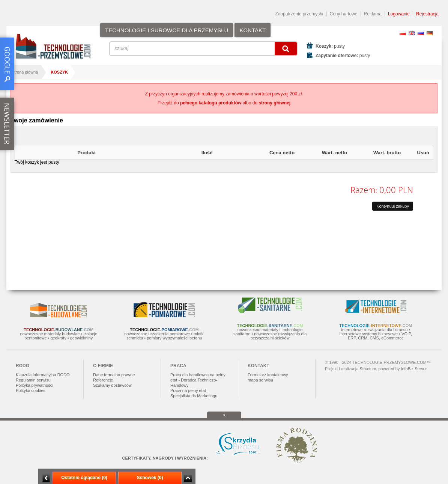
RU (421, 33)
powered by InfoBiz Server (402, 369)
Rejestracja (427, 14)
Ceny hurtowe (344, 14)
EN (412, 33)
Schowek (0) (150, 478)
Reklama (373, 14)
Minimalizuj (46, 478)
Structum (368, 369)
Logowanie (399, 14)
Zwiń (188, 478)
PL (403, 33)
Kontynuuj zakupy (393, 206)
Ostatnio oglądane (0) (84, 478)
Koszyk (59, 72)
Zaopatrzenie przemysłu (299, 14)
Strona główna (25, 72)
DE (430, 33)
